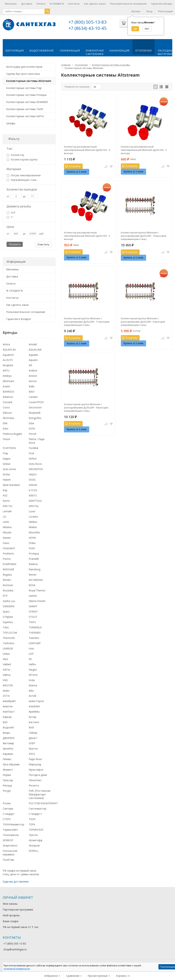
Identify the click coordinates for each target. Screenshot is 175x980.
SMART (33, 606)
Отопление (144, 50)
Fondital (33, 448)
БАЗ (5, 722)
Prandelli (34, 558)
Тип (9, 148)
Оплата (41, 4)
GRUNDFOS (36, 469)
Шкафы (11, 123)
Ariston (33, 375)
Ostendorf (9, 548)
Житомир (8, 743)
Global (6, 463)
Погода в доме (38, 775)
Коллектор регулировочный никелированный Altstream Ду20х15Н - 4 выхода (87, 150)
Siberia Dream (37, 601)
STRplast (8, 616)
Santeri (33, 595)
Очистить (43, 244)
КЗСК (32, 753)
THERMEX (35, 632)
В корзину (73, 166)
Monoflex (34, 532)
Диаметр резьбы (19, 206)
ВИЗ (31, 727)
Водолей (8, 727)
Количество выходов (22, 189)
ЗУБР (32, 743)
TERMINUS (35, 627)
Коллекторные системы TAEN (25, 109)
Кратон (33, 748)
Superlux (8, 622)
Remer (33, 574)
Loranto (33, 516)
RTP (5, 595)
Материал (14, 169)
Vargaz (33, 669)
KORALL (34, 850)
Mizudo (7, 532)
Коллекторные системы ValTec (25, 116)
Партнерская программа (18, 909)
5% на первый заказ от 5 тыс (21, 927)
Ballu (32, 386)
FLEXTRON (9, 448)
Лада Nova (35, 759)
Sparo (6, 611)
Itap (5, 490)
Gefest (33, 458)
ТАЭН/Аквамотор (13, 824)
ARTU (6, 370)
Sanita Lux (9, 601)
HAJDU (33, 474)
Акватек (8, 706)
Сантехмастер (38, 808)
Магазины (11, 4)
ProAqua (34, 553)
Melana (7, 527)
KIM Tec (8, 506)
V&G (5, 659)
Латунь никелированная (24, 175)
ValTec (7, 669)
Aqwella (33, 354)
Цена (10, 226)
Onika (32, 543)
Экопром (34, 845)
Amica (6, 344)
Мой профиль (11, 915)
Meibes (33, 521)
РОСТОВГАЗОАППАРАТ (43, 803)
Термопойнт (10, 829)
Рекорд (7, 785)
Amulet (33, 344)
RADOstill (8, 569)
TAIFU (32, 622)
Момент (8, 769)
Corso (6, 407)
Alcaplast (8, 365)
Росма (7, 803)
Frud (31, 453)
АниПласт (9, 711)
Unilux (6, 653)
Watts (6, 690)
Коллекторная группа (22, 159)
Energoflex (35, 418)
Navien (7, 537)
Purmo (7, 558)
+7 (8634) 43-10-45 (87, 28)
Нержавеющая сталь (22, 179)
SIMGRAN (9, 606)
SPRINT (33, 611)
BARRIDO (8, 391)
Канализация (119, 50)
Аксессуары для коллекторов (24, 66)
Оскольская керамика (10, 852)
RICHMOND (36, 580)
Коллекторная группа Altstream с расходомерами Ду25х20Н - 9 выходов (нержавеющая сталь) (86, 407)
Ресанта (34, 785)
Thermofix (9, 638)
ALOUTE (8, 360)
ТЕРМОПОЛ (36, 829)
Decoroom (35, 407)
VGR (5, 680)
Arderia (33, 370)
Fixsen (6, 439)
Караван (8, 753)
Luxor (32, 511)
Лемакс (7, 759)
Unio (31, 648)
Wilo (31, 690)
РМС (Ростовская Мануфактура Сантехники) (40, 794)
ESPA (32, 428)
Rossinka (8, 590)
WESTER (8, 685)
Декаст (33, 738)
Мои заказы (10, 903)
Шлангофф (36, 840)
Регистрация (165, 11)
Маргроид (35, 764)
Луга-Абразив (11, 764)
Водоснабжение (42, 50)
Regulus (7, 574)
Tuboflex (34, 638)
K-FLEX (33, 490)
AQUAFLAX (9, 349)
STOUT (33, 616)
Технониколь (11, 835)
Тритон (33, 835)
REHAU (7, 580)
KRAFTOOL (35, 500)
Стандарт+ (35, 813)
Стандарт (9, 813)
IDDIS (32, 479)
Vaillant (7, 664)
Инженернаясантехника (95, 52)
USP (31, 653)
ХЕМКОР (8, 840)
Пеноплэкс (35, 780)
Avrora (33, 381)
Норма (7, 775)
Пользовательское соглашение (128, 4)
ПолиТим (8, 859)
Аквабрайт (9, 701)
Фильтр (14, 139)
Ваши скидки (11, 921)
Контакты (74, 4)
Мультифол (36, 769)
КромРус (8, 748)
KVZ (5, 495)
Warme (33, 685)
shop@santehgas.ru (15, 949)
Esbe (32, 423)
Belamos (8, 396)
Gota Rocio (35, 463)
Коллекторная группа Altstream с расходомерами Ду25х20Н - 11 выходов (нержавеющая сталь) (87, 321)
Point (32, 548)
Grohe (6, 474)
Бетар (32, 716)
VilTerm (33, 674)
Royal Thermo (37, 590)
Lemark (7, 511)
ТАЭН (32, 819)
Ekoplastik (35, 412)
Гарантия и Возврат (19, 319)
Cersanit (8, 402)
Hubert (7, 479)
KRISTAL (34, 506)
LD (4, 516)
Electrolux (8, 418)
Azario (6, 386)
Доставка (27, 4)
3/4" (11, 212)
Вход (149, 11)
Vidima (7, 674)
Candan (33, 396)
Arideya (7, 375)
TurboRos (9, 643)
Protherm (8, 553)
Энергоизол (10, 845)
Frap (5, 453)
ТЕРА (32, 824)
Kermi (6, 500)
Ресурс (7, 790)
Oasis (6, 543)
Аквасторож (36, 701)
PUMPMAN (9, 564)
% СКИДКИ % (57, 4)
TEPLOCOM (10, 632)
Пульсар (8, 780)
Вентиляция (15, 50)
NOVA (32, 537)
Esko (6, 428)
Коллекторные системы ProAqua (26, 95)
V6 (30, 659)
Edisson (7, 412)
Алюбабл (34, 706)
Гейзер (33, 732)
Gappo (7, 458)
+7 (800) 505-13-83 (87, 22)
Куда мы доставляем (16, 881)
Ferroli (32, 433)
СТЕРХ (7, 819)
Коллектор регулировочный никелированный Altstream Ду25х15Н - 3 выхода (87, 235)
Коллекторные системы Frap (24, 88)
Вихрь (6, 732)
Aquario (33, 360)
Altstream (8, 381)
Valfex (32, 664)
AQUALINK (35, 349)
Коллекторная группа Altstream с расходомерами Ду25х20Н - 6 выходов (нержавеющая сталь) (143, 321)
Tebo (6, 627)
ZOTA (6, 695)
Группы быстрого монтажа (23, 73)
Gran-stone (9, 469)
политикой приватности (17, 969)
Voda (32, 680)
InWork (33, 485)
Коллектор (15, 155)
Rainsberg (35, 569)
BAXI (32, 391)
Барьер (7, 716)
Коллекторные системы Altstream (29, 80)
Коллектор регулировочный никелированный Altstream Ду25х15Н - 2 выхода (144, 150)
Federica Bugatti (12, 433)
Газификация (70, 50)
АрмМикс (34, 711)
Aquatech (8, 354)
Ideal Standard (11, 485)
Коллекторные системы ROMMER (27, 102)
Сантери (8, 808)
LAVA (6, 521)
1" (10, 217)
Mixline (33, 527)
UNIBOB (8, 648)
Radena (33, 564)
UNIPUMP (35, 643)
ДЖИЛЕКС (9, 738)
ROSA (32, 585)
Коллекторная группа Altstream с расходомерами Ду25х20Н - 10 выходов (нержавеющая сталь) (144, 235)
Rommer (8, 585)
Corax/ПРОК (36, 402)
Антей (32, 695)
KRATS (33, 495)
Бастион (34, 722)
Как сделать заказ (95, 4)
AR (30, 365)
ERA (5, 423)
